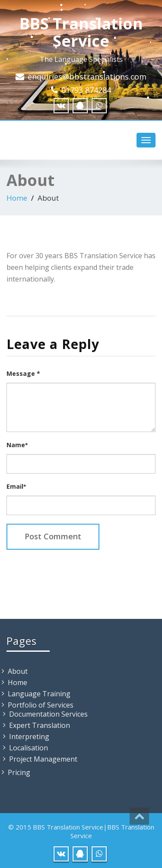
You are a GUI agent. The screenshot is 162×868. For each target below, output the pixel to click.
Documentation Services (48, 714)
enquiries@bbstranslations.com (87, 77)
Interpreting (29, 737)
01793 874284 (86, 90)
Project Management (43, 759)
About (18, 671)
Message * (23, 373)
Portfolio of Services (41, 705)
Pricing (19, 772)
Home (17, 198)
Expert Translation (40, 725)
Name (17, 445)
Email (16, 486)
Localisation (29, 748)
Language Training (39, 694)
